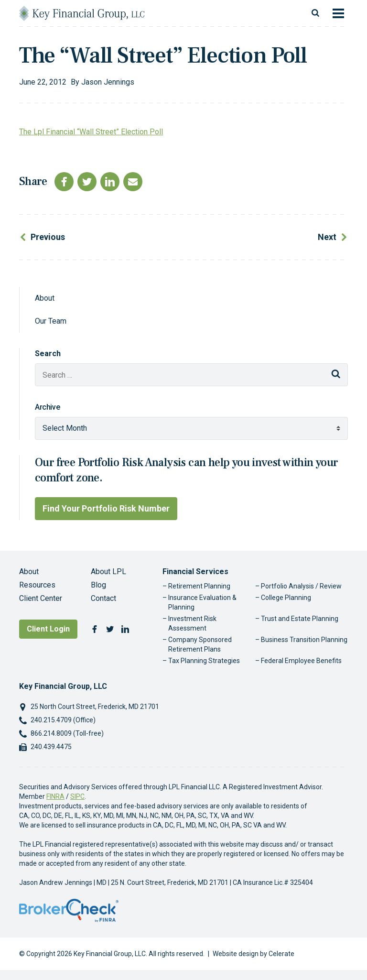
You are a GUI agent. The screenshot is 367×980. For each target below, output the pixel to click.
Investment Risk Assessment (192, 623)
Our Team (51, 321)
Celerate (281, 954)
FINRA (55, 796)
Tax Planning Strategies (204, 661)
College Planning (286, 598)
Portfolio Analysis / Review (301, 586)
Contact (103, 598)
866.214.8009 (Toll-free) (67, 733)
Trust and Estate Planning (300, 619)
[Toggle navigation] (338, 13)
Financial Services (195, 572)
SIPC (77, 796)
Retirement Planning (199, 586)
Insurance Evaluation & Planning (202, 602)
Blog (98, 585)
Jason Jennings (108, 82)
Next (327, 237)
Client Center (41, 598)
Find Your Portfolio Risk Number (106, 508)
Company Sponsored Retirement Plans (200, 644)
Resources (37, 585)
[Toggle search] (315, 13)
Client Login (48, 629)
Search (48, 354)
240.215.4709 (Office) (63, 720)
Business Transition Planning (304, 640)
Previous (48, 237)
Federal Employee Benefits (301, 661)
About (45, 298)
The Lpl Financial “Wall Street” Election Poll (91, 132)
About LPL (108, 572)
